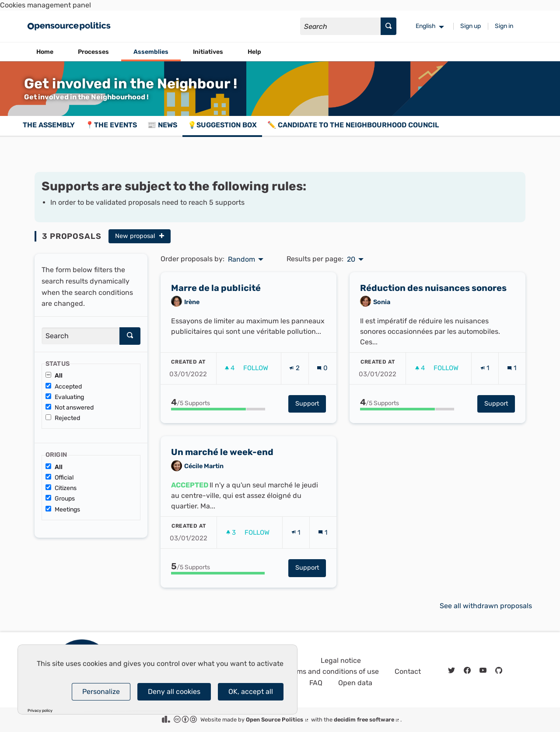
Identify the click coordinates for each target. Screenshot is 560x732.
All (54, 376)
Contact (408, 671)
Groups (60, 499)
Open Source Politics (278, 720)
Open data (355, 683)
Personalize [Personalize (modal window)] (101, 692)
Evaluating (65, 397)
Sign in (504, 26)
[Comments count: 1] (512, 398)
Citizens (61, 488)
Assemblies (151, 52)
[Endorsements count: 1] (485, 398)
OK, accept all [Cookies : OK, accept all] (251, 692)
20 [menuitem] (351, 259)
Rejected (63, 418)
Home (45, 52)
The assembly (49, 125)
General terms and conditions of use (320, 671)
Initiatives (208, 52)
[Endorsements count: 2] (294, 398)
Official (59, 478)
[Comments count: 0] (322, 398)
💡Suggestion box (222, 125)
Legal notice (341, 660)
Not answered (70, 408)
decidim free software (367, 720)
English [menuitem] (426, 26)
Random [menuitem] (241, 259)
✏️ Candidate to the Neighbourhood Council (353, 125)
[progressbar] (218, 439)
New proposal (140, 236)
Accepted (64, 387)
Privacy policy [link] (40, 711)
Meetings (63, 510)
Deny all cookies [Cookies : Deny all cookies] (174, 692)
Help (254, 52)
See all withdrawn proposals (486, 606)
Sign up (471, 26)
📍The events (111, 125)
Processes (93, 52)
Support (311, 433)
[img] (162, 236)
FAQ (316, 683)
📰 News (162, 125)
